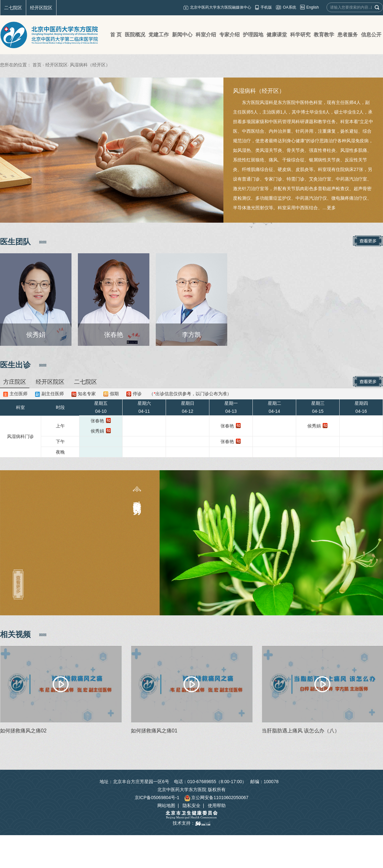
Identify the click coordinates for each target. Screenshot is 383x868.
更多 (331, 208)
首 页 (116, 35)
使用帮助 (217, 805)
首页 (37, 65)
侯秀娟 (97, 431)
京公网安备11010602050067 (216, 798)
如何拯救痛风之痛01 (154, 731)
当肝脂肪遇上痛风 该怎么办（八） (301, 731)
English (313, 7)
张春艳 (97, 421)
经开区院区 (41, 8)
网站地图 (166, 805)
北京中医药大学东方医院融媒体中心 (221, 7)
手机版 (266, 7)
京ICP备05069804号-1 (157, 798)
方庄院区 (15, 382)
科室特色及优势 (137, 498)
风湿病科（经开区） (259, 91)
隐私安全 (191, 805)
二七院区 (13, 8)
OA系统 (289, 7)
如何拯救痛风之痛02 (23, 731)
